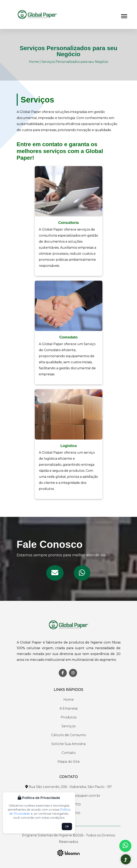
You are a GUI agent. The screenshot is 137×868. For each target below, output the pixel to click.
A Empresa (69, 708)
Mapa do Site (69, 762)
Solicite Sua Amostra (68, 744)
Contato (69, 753)
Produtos (69, 717)
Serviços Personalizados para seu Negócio (75, 62)
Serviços (68, 726)
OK (67, 826)
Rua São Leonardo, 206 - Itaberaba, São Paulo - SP (68, 787)
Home (34, 62)
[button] (124, 15)
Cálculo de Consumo (69, 735)
